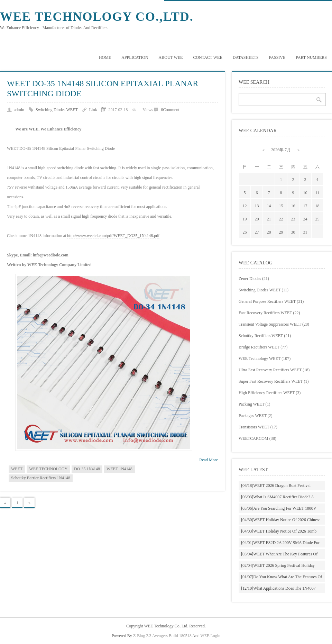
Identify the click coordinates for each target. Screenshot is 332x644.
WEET (17, 469)
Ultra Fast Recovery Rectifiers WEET (274, 370)
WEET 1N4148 (119, 469)
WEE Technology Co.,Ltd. (97, 17)
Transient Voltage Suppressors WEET (274, 324)
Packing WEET (255, 404)
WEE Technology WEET (265, 359)
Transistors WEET (258, 427)
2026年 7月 (281, 150)
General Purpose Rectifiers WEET (271, 301)
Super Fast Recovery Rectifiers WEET (274, 381)
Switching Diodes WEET (57, 110)
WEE (205, 636)
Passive (277, 57)
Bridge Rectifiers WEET (263, 347)
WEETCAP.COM (257, 438)
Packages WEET (256, 416)
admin (19, 110)
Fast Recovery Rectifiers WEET (269, 313)
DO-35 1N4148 (87, 469)
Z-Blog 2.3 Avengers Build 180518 (162, 636)
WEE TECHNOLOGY (48, 469)
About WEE (171, 57)
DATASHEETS (246, 57)
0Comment (170, 110)
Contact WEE (207, 57)
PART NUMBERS (311, 57)
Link (93, 110)
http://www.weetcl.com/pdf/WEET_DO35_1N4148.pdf (113, 236)
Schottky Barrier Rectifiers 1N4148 (41, 478)
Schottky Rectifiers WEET (265, 336)
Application (135, 57)
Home (105, 57)
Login (215, 636)
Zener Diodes (254, 279)
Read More (209, 460)
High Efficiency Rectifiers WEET (270, 393)
